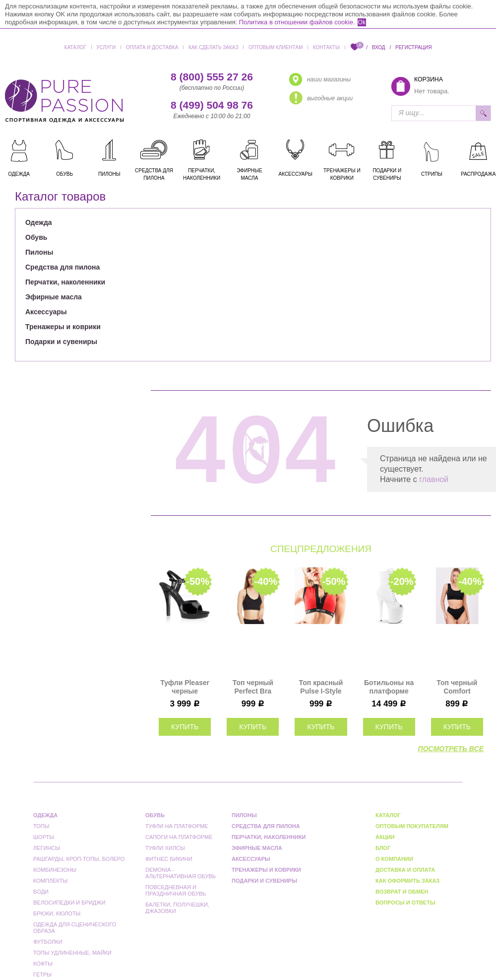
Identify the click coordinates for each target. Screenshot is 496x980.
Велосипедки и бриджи (69, 903)
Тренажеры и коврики (63, 327)
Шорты (44, 837)
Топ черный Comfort (457, 687)
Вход (379, 47)
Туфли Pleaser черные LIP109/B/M (185, 687)
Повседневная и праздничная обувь (176, 890)
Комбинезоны (55, 870)
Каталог (75, 47)
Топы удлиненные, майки (72, 953)
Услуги (106, 47)
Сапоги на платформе (179, 837)
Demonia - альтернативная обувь (181, 873)
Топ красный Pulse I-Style (321, 687)
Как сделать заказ (214, 47)
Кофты (43, 964)
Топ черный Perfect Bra (253, 687)
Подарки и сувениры (61, 342)
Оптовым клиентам (276, 47)
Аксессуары (46, 312)
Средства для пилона (62, 267)
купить (185, 727)
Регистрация (413, 47)
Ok (362, 22)
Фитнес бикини (169, 859)
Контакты (326, 47)
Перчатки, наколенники (65, 282)
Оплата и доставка (152, 47)
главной (434, 479)
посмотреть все (451, 749)
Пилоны (39, 252)
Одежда (39, 222)
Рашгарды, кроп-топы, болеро (79, 859)
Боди (41, 892)
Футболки (48, 942)
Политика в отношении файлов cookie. (297, 22)
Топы (41, 826)
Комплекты (50, 881)
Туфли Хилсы (165, 848)
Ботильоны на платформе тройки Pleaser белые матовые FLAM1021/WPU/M (389, 687)
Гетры (42, 975)
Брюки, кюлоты (57, 913)
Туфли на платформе (177, 826)
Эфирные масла (54, 297)
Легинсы (47, 848)
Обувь (36, 237)
